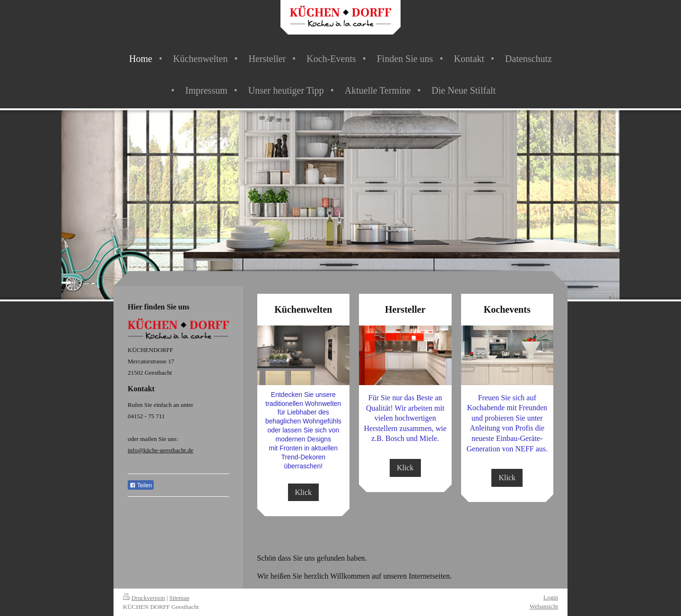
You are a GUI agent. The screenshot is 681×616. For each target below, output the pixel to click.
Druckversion (144, 598)
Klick (304, 492)
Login (551, 597)
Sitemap (179, 598)
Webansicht (544, 606)
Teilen (141, 485)
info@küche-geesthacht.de (161, 450)
